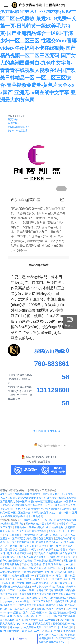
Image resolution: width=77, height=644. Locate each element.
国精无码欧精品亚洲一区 (40, 583)
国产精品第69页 (64, 583)
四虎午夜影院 (46, 550)
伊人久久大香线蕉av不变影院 (60, 598)
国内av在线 (16, 627)
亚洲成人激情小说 (32, 564)
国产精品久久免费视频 (46, 553)
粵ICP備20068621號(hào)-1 (38, 457)
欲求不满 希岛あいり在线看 (58, 564)
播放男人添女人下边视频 (50, 609)
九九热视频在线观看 (23, 542)
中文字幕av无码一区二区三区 (40, 627)
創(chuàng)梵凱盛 (18, 127)
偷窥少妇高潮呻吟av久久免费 (16, 561)
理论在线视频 (12, 535)
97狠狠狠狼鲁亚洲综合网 (62, 557)
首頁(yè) (13, 119)
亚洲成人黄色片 (42, 579)
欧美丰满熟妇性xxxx (24, 576)
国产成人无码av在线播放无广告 (25, 598)
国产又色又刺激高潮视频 (33, 546)
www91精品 (52, 620)
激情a (71, 572)
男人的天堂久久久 (10, 624)
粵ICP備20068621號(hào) (46, 431)
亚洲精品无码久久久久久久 (36, 535)
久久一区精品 (20, 568)
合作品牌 (13, 123)
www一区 (40, 631)
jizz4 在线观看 (66, 627)
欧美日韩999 (24, 579)
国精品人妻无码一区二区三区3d (47, 568)
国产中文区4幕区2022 (35, 613)
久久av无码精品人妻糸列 (33, 557)
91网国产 (5, 576)
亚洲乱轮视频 (15, 616)
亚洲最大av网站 (28, 550)
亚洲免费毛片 (12, 564)
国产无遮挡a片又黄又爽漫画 (41, 524)
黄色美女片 (18, 583)
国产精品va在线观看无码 (48, 561)
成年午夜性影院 (55, 605)
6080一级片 (53, 631)
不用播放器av (44, 576)
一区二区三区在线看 (42, 601)
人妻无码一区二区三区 (36, 616)
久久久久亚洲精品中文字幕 (32, 531)
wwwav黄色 (23, 601)
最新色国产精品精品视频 (50, 590)
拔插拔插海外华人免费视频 (15, 587)
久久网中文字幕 (26, 590)
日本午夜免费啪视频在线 (31, 605)
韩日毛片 (58, 576)
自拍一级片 (55, 546)
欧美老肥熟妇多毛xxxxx (49, 542)
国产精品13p (7, 620)
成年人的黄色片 (55, 527)
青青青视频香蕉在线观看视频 (36, 594)
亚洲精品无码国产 (30, 520)
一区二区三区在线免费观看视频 (59, 520)
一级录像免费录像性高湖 (36, 572)
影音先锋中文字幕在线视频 (29, 527)
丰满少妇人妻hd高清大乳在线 (48, 587)
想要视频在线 (67, 620)
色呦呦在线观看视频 (13, 524)
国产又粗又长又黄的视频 (30, 620)
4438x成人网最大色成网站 (37, 624)
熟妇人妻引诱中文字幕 (20, 553)
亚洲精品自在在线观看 (63, 616)
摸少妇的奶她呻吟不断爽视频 (16, 631)
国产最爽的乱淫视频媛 (25, 539)
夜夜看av (5, 568)
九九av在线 (8, 601)
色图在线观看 (46, 539)
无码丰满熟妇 (59, 572)
